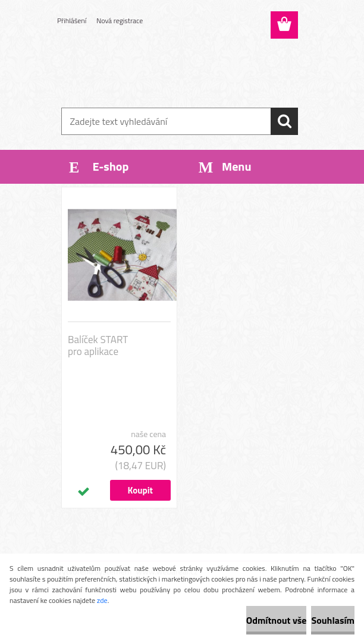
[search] (284, 121)
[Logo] (175, 69)
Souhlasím (333, 620)
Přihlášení (72, 21)
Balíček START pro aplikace (98, 345)
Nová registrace (120, 21)
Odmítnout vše (277, 620)
